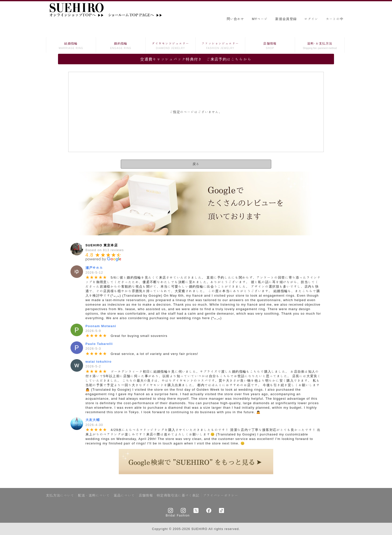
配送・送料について (94, 495)
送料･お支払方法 (320, 46)
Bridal (170, 515)
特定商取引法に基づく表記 (178, 495)
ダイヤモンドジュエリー (170, 46)
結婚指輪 (71, 46)
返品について (124, 495)
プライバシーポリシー (221, 495)
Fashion (183, 515)
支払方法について (60, 495)
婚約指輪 (121, 46)
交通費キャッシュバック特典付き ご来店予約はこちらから (196, 59)
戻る (196, 164)
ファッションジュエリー (220, 46)
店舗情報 (270, 46)
